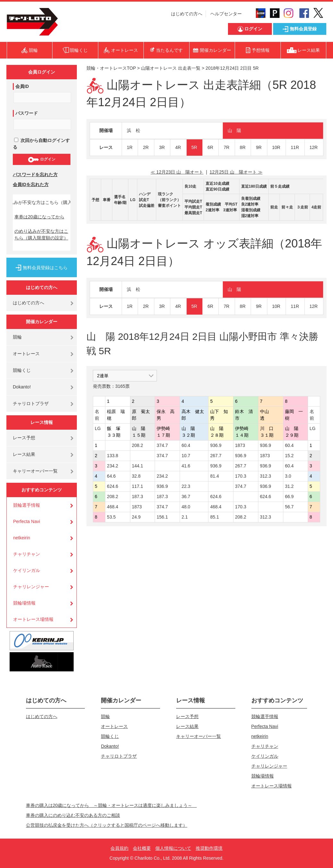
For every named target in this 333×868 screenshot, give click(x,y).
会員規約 (119, 848)
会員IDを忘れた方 (31, 184)
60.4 (186, 445)
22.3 (186, 486)
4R (178, 147)
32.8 (136, 476)
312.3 (266, 476)
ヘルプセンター (226, 14)
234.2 (113, 466)
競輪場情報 (24, 603)
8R (243, 147)
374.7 (162, 445)
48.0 (186, 507)
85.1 (214, 517)
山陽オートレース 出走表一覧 (171, 68)
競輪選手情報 (27, 505)
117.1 (138, 486)
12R (314, 147)
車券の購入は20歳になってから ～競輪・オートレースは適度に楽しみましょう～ (111, 805)
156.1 (162, 517)
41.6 (186, 466)
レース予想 (24, 438)
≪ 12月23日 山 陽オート (177, 172)
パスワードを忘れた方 (35, 175)
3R (162, 147)
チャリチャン (27, 554)
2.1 (185, 517)
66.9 (289, 497)
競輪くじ (22, 370)
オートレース (26, 354)
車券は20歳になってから (39, 217)
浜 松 (134, 130)
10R (276, 147)
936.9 (216, 445)
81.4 (214, 476)
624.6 (113, 486)
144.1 (138, 466)
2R (146, 147)
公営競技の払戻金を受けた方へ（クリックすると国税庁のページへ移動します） (107, 825)
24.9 (136, 517)
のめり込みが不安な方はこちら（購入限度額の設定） (41, 235)
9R (259, 147)
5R (194, 147)
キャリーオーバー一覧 (35, 471)
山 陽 (234, 130)
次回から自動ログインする (41, 144)
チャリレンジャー (31, 587)
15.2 (289, 456)
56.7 (289, 507)
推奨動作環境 (209, 848)
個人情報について (173, 848)
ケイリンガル (27, 570)
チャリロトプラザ (31, 403)
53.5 (111, 517)
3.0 (288, 476)
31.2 (289, 486)
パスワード (27, 113)
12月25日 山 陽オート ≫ (236, 172)
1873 (240, 445)
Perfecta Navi (27, 521)
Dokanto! (22, 387)
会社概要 (142, 848)
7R (226, 147)
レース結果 (24, 454)
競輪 (17, 337)
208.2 (138, 445)
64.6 (111, 476)
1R (130, 147)
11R (295, 147)
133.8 (113, 456)
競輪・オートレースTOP (111, 68)
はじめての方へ (187, 14)
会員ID (22, 86)
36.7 (186, 497)
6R (210, 147)
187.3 (138, 497)
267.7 (216, 456)
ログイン (41, 160)
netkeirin (22, 538)
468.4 (113, 507)
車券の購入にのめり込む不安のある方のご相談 (73, 815)
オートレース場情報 (33, 619)
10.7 (186, 456)
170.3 (241, 476)
